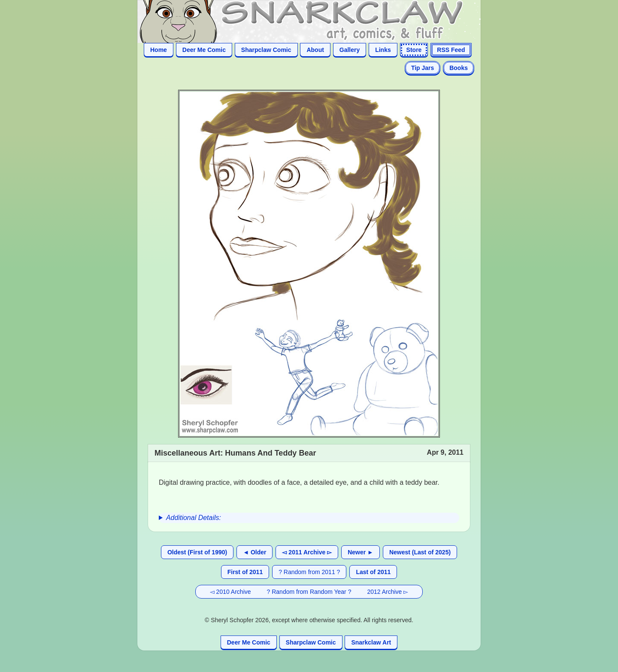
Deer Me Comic (204, 50)
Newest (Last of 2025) (420, 552)
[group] (309, 518)
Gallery (350, 50)
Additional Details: (194, 518)
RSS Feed (451, 50)
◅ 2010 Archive (230, 592)
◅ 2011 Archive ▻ (307, 552)
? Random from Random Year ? (309, 592)
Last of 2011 (373, 572)
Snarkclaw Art (371, 642)
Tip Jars (423, 68)
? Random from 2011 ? (309, 572)
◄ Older (254, 552)
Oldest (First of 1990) (197, 552)
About (315, 50)
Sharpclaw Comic (266, 50)
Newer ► (360, 552)
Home (159, 50)
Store (414, 50)
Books (459, 68)
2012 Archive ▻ (388, 592)
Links (383, 50)
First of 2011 (245, 572)
